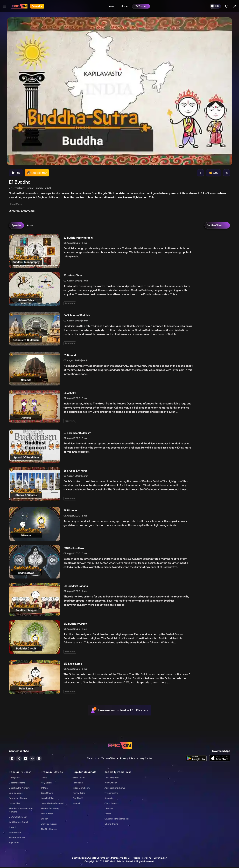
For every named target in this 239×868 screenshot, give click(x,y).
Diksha (108, 814)
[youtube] (32, 759)
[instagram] (39, 759)
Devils (44, 778)
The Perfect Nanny (50, 809)
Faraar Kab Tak (17, 838)
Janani (12, 828)
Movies (125, 6)
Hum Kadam (15, 833)
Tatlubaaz (78, 783)
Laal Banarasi (16, 794)
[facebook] (12, 759)
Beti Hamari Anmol (18, 823)
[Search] (227, 6)
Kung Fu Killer (48, 799)
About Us (92, 759)
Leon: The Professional (52, 804)
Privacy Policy (127, 759)
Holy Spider (47, 783)
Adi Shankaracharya (115, 788)
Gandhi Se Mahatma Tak (117, 819)
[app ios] (220, 759)
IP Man (44, 788)
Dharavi (109, 809)
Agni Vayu (14, 843)
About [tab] (30, 226)
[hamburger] (5, 6)
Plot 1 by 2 (78, 799)
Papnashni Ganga (18, 799)
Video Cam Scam (81, 788)
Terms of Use (108, 759)
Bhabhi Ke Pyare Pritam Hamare (21, 811)
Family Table (79, 794)
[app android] (198, 759)
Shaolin (44, 819)
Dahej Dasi (14, 778)
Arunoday (110, 799)
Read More (16, 204)
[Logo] (19, 6)
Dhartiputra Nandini (19, 788)
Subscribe (37, 6)
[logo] (119, 746)
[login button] (235, 6)
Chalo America (112, 804)
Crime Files (14, 804)
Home (111, 6)
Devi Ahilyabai (112, 778)
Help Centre (146, 759)
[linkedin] (26, 759)
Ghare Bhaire (111, 824)
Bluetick (76, 804)
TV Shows (141, 6)
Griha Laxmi (79, 778)
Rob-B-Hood (47, 814)
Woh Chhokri (111, 783)
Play (16, 173)
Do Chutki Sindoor (18, 817)
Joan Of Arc (47, 794)
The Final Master (49, 830)
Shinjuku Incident (49, 824)
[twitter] (19, 759)
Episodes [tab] (17, 226)
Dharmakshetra (17, 783)
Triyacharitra (111, 794)
